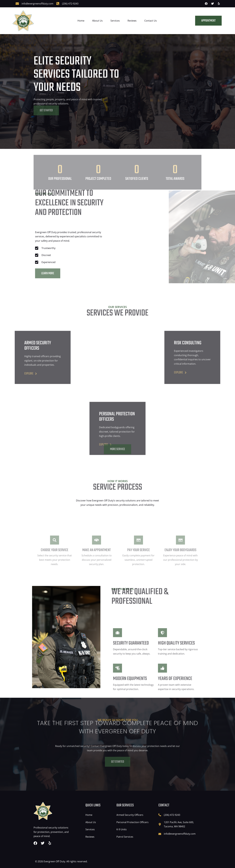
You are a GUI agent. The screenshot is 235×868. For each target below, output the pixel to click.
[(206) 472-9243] (58, 4)
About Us (97, 21)
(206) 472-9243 (70, 4)
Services (115, 21)
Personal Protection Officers (132, 822)
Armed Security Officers (130, 815)
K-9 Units (122, 829)
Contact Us (151, 21)
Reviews (132, 21)
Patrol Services (125, 837)
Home (81, 21)
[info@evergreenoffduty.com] (17, 4)
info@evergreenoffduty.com (37, 4)
